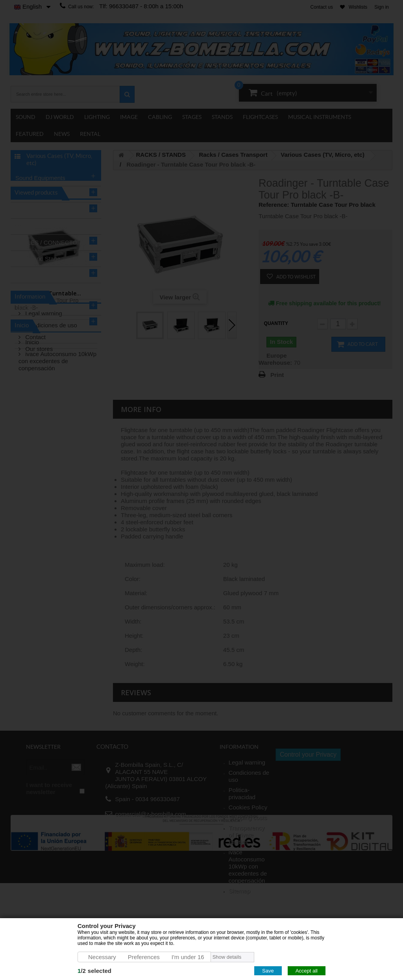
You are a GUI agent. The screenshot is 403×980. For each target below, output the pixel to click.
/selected (94, 971)
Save (268, 971)
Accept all (307, 971)
